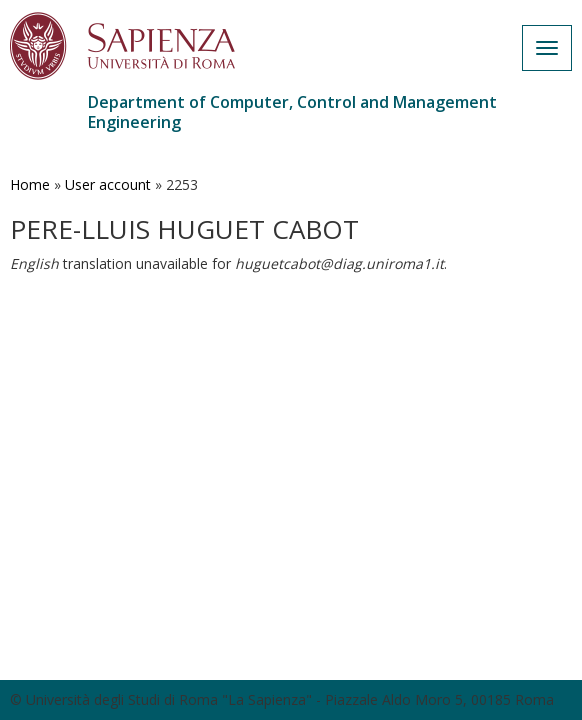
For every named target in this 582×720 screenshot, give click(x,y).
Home (30, 184)
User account (108, 184)
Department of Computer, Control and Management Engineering (292, 112)
